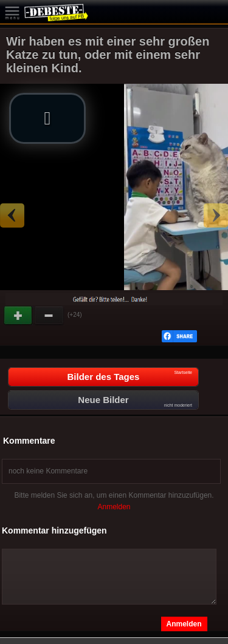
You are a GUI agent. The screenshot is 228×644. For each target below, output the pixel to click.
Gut (19, 316)
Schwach (49, 316)
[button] (47, 118)
